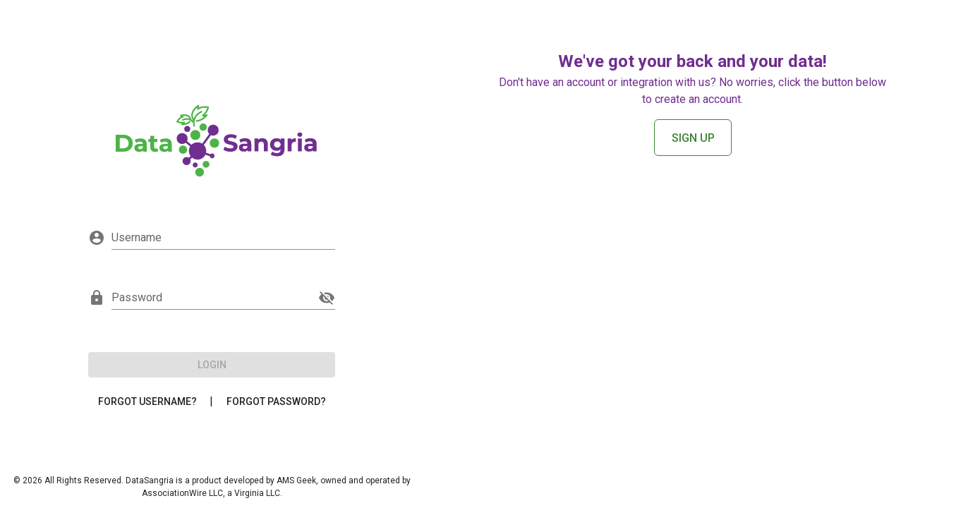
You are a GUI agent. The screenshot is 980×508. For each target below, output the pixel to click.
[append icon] (327, 298)
